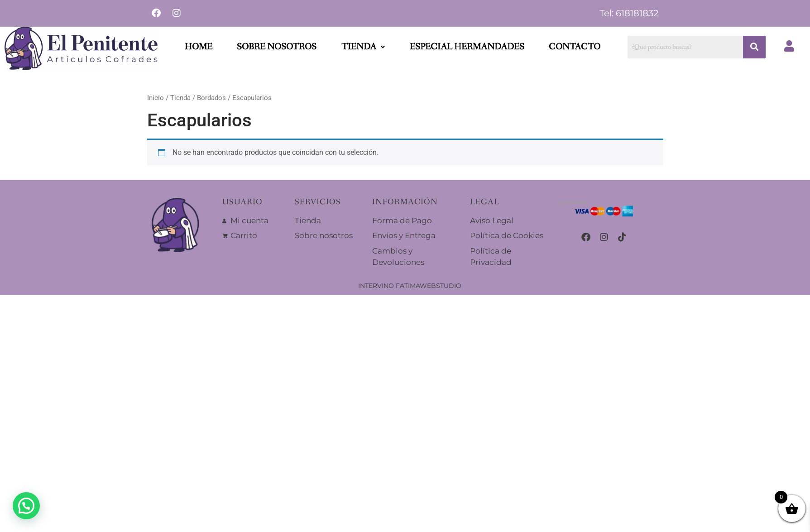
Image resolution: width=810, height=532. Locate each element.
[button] (363, 47)
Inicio (156, 98)
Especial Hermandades (467, 47)
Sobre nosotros (277, 47)
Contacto (575, 47)
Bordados (211, 98)
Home (199, 47)
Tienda (363, 47)
